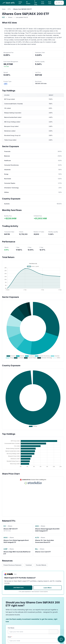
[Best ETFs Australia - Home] (9, 3)
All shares (28, 3)
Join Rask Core (18, 588)
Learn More (48, 588)
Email (10, 637)
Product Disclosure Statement (12, 565)
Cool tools (43, 3)
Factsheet (29, 565)
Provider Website (41, 565)
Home (4, 9)
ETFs (9, 9)
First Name (11, 628)
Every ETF (20, 3)
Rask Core (50, 3)
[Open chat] (61, 639)
